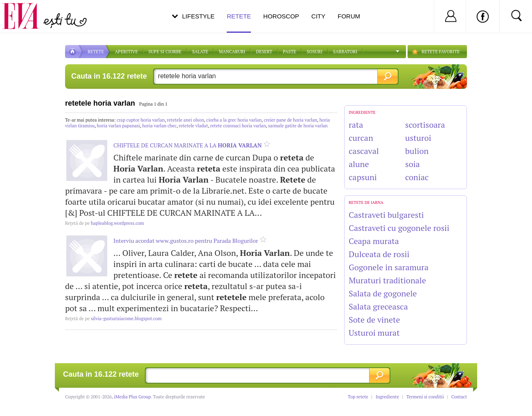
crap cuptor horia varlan (141, 120)
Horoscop (281, 16)
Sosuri (315, 52)
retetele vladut (193, 126)
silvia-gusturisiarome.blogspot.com (113, 319)
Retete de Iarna (366, 202)
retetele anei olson (186, 120)
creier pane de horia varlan (291, 120)
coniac (417, 177)
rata (356, 125)
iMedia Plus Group (133, 397)
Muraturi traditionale (387, 280)
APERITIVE (126, 52)
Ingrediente (387, 397)
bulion (417, 151)
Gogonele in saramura (389, 267)
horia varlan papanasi (118, 126)
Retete (239, 23)
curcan (361, 138)
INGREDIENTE (362, 112)
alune (359, 164)
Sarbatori (345, 52)
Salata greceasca (378, 306)
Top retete (358, 397)
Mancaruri (232, 52)
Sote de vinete (374, 320)
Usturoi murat (374, 333)
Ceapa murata (374, 241)
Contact (459, 397)
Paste (289, 52)
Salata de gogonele (383, 293)
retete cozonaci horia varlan (238, 126)
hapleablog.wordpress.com (105, 223)
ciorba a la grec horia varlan (234, 120)
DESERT (264, 52)
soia (413, 164)
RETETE (96, 52)
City (318, 16)
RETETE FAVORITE (441, 52)
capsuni (363, 177)
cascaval (364, 151)
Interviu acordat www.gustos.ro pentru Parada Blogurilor (186, 241)
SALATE (200, 52)
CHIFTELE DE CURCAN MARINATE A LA (188, 145)
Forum (349, 16)
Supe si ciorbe (165, 52)
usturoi (418, 138)
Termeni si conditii (425, 397)
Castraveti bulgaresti (386, 215)
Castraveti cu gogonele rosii (399, 228)
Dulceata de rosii (379, 254)
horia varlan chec (159, 126)
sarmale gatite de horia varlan (298, 126)
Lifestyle (198, 16)
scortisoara (425, 125)
